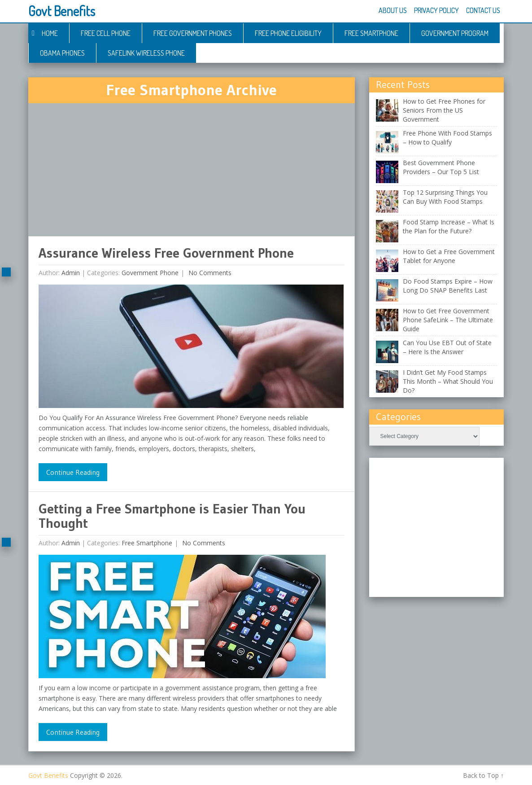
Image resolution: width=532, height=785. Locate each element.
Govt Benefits (62, 11)
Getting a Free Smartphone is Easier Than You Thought (172, 516)
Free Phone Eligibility (288, 33)
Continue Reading (73, 472)
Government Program (455, 33)
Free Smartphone (371, 33)
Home (50, 33)
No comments (209, 273)
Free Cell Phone (106, 33)
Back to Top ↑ (483, 775)
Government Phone (150, 273)
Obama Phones (62, 53)
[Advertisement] (192, 170)
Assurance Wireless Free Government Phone (166, 253)
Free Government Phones (193, 33)
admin (71, 273)
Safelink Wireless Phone (146, 53)
